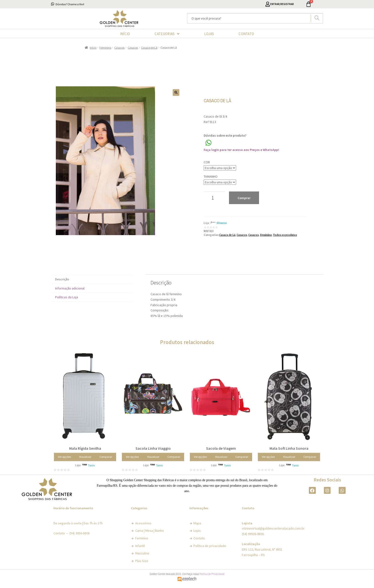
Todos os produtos (285, 235)
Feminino (105, 48)
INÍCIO (125, 34)
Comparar (106, 457)
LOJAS (209, 34)
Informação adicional (70, 288)
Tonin (91, 465)
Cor (207, 162)
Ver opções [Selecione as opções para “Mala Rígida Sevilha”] (64, 457)
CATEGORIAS (167, 34)
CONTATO (246, 34)
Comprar (244, 198)
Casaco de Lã (149, 48)
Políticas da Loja (67, 297)
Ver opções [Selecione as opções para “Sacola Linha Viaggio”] (132, 457)
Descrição (62, 279)
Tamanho (211, 176)
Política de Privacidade (212, 574)
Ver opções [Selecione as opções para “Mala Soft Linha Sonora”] (268, 457)
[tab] (92, 279)
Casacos (119, 48)
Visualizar (85, 457)
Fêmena (222, 223)
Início (93, 48)
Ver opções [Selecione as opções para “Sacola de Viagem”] (200, 457)
